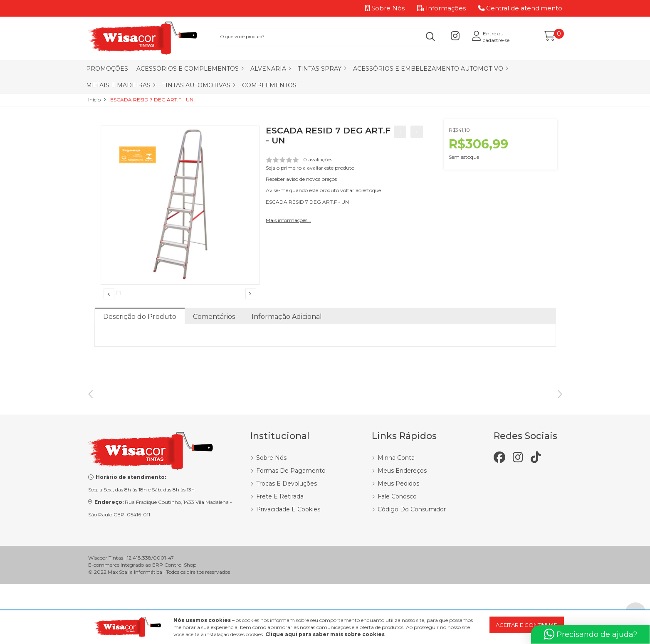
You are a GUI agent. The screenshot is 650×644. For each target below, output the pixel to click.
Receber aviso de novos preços (301, 179)
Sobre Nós (271, 523)
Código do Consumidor (412, 574)
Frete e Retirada (280, 561)
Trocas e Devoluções (287, 548)
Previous (109, 308)
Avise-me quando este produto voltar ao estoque (323, 190)
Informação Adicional (287, 344)
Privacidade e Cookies (288, 574)
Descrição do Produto (140, 344)
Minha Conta (396, 523)
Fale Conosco (397, 561)
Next (251, 308)
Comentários (214, 344)
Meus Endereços (402, 535)
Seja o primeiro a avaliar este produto (310, 168)
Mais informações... (288, 220)
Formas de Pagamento (291, 535)
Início (94, 100)
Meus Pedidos (398, 548)
